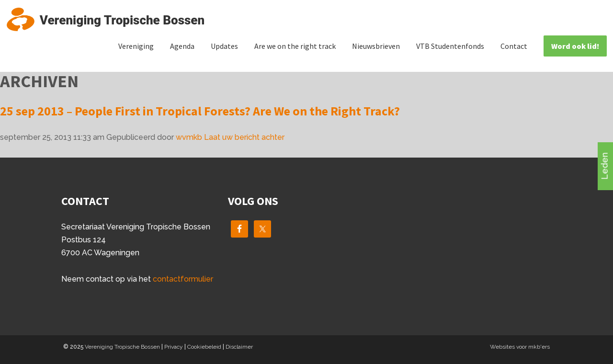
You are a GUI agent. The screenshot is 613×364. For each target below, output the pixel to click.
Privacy (174, 347)
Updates (224, 46)
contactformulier (183, 279)
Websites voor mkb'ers (520, 347)
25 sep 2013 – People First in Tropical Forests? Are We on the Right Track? (200, 111)
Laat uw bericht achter (244, 137)
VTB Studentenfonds (450, 46)
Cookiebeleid (204, 347)
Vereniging (136, 46)
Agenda (182, 46)
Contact (514, 46)
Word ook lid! (575, 46)
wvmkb (189, 137)
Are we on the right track (295, 46)
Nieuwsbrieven (376, 46)
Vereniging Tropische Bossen (122, 347)
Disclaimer (239, 347)
